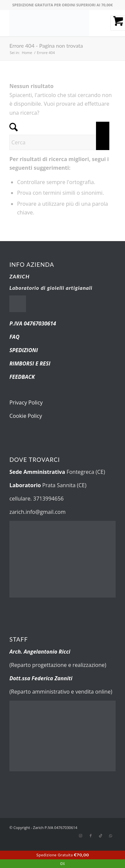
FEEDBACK (22, 377)
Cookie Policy (26, 416)
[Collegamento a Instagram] (81, 836)
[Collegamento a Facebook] (91, 836)
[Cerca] (59, 142)
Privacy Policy (26, 402)
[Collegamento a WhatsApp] (111, 836)
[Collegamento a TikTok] (101, 836)
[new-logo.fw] (52, 23)
